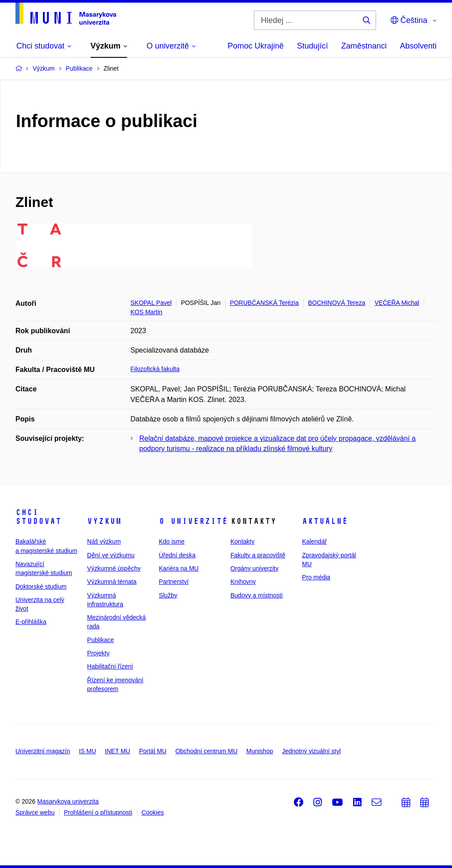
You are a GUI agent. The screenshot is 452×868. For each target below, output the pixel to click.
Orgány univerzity (254, 568)
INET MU (118, 751)
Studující (313, 46)
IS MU (88, 751)
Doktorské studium (41, 586)
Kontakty (242, 541)
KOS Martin (147, 312)
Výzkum (104, 521)
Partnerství (174, 582)
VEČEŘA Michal (397, 303)
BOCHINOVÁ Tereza (337, 303)
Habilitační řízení (110, 666)
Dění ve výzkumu (111, 555)
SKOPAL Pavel (151, 303)
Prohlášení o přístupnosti (98, 812)
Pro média (316, 577)
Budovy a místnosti (256, 595)
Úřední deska (177, 555)
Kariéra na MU (179, 568)
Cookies (153, 812)
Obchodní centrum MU (206, 751)
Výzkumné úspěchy (114, 568)
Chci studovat (38, 517)
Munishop (260, 751)
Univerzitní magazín (43, 751)
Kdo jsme (172, 541)
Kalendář (314, 541)
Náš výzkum (104, 541)
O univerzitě (193, 521)
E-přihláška (31, 622)
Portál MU (153, 751)
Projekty (98, 653)
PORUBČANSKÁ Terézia (264, 303)
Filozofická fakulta (155, 369)
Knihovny (243, 582)
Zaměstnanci (364, 46)
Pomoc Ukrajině (256, 46)
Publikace (100, 640)
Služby (168, 595)
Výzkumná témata (112, 582)
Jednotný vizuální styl (311, 751)
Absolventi (418, 46)
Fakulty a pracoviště (258, 555)
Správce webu (35, 812)
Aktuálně (325, 521)
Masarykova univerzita (68, 801)
